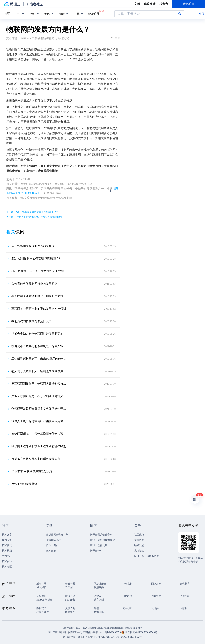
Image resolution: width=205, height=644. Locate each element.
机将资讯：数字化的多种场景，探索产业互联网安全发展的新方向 (40, 346)
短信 (96, 608)
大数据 (184, 608)
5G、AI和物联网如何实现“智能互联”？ (36, 259)
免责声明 (139, 540)
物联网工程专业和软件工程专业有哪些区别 (39, 446)
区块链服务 (100, 584)
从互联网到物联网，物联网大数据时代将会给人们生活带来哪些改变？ (40, 384)
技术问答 (7, 540)
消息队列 (128, 584)
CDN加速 (128, 596)
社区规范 (139, 535)
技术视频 (7, 551)
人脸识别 (41, 596)
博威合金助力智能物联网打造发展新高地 (37, 334)
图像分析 (185, 596)
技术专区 (7, 567)
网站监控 (70, 612)
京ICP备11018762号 (131, 637)
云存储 (69, 587)
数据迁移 (99, 612)
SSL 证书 (70, 600)
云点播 (155, 608)
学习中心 (7, 556)
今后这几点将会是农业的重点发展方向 (36, 459)
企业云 (98, 596)
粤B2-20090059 (113, 632)
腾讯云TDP (96, 551)
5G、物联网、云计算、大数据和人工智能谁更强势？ (40, 271)
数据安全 (41, 608)
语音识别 (99, 600)
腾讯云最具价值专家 (101, 535)
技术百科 (7, 561)
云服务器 (70, 584)
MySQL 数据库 (44, 600)
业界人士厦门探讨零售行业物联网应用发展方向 (40, 421)
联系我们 (139, 545)
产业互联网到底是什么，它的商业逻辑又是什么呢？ (40, 396)
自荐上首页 (52, 545)
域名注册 (41, 584)
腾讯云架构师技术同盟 (102, 540)
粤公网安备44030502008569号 (141, 632)
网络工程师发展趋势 (24, 484)
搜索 (180, 14)
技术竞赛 (51, 551)
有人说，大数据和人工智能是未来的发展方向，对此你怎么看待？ (40, 371)
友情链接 (139, 551)
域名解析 (41, 587)
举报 (115, 38)
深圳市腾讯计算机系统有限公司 (65, 632)
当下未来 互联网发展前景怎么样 (32, 471)
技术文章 (7, 535)
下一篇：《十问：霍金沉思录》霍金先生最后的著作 (34, 217)
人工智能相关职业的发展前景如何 (33, 246)
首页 (7, 14)
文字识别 (128, 608)
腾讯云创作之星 (99, 545)
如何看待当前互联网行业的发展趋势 (34, 284)
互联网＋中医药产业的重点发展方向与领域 (39, 309)
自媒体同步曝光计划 (57, 535)
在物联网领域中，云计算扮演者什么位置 (37, 434)
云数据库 (185, 584)
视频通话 (156, 596)
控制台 (164, 4)
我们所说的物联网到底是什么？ (32, 321)
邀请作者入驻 (54, 540)
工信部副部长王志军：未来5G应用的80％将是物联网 (40, 359)
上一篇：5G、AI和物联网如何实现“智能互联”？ (32, 212)
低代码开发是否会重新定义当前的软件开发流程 (40, 409)
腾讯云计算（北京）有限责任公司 (82, 637)
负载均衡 (70, 608)
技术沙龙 (7, 545)
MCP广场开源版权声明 (147, 556)
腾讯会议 (70, 596)
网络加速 (156, 584)
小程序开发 (43, 612)
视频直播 (99, 587)
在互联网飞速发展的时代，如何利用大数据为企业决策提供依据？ (40, 296)
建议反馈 (150, 4)
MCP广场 (94, 13)
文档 (137, 4)
